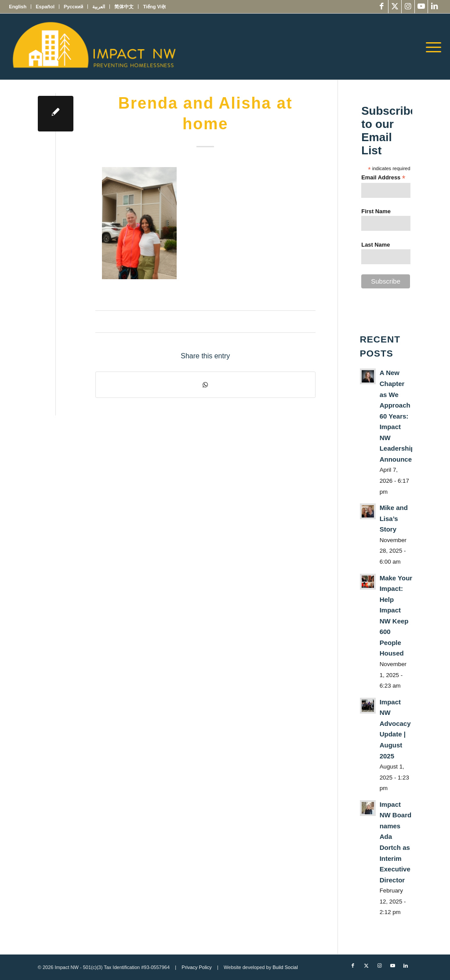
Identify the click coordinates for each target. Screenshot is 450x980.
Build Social (285, 967)
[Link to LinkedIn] (435, 7)
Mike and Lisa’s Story (394, 518)
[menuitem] (20, 7)
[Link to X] (395, 7)
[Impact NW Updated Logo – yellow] (94, 47)
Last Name (376, 245)
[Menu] (431, 47)
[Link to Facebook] (382, 7)
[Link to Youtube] (421, 7)
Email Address (383, 178)
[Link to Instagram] (408, 7)
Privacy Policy (196, 967)
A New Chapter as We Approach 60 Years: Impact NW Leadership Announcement (404, 416)
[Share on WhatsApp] (205, 385)
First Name (376, 211)
